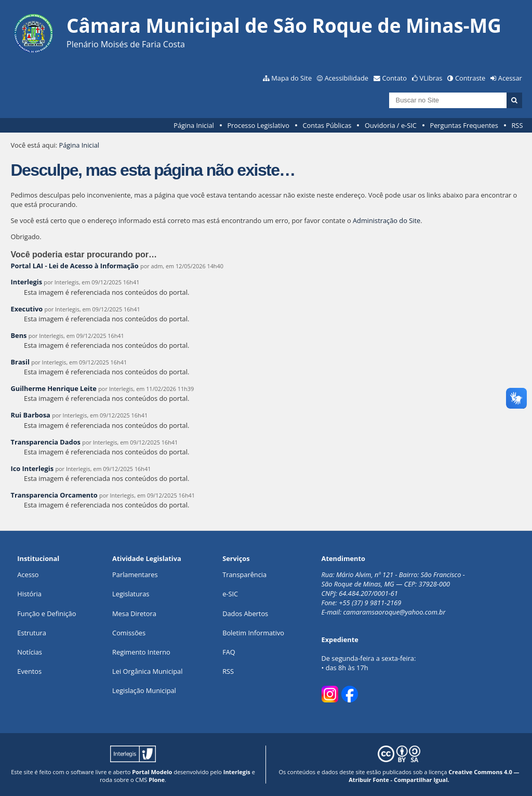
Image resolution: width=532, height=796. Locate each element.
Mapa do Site (291, 78)
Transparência (244, 575)
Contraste (470, 78)
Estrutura (32, 633)
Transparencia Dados (45, 442)
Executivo (26, 309)
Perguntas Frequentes (464, 125)
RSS (517, 125)
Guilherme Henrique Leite (53, 388)
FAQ (229, 652)
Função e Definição (46, 614)
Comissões (129, 633)
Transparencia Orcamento (54, 495)
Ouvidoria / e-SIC (391, 125)
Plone (157, 780)
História (29, 594)
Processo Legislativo (258, 125)
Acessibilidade (347, 78)
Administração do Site (387, 220)
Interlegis (26, 282)
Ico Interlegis (32, 468)
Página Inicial (194, 125)
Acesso (28, 575)
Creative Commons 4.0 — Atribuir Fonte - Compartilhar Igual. (434, 776)
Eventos (29, 671)
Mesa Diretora (134, 614)
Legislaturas (131, 594)
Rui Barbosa (30, 415)
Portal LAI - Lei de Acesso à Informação (74, 266)
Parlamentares (135, 575)
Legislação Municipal (144, 690)
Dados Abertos (245, 614)
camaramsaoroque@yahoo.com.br (395, 612)
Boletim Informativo (253, 633)
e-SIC (230, 594)
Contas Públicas (327, 125)
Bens (18, 335)
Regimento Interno (141, 652)
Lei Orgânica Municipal (147, 671)
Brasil (20, 362)
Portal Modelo (152, 772)
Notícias (30, 652)
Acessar (510, 78)
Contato (395, 78)
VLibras (431, 78)
